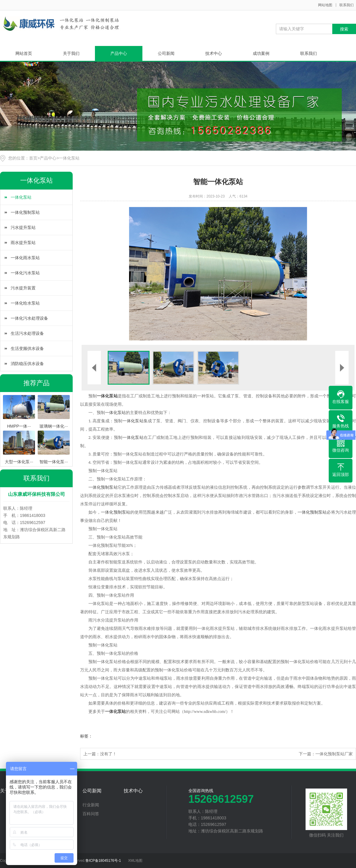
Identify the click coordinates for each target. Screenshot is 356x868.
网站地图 (325, 5)
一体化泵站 (69, 158)
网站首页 (24, 53)
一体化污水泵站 (25, 273)
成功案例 (261, 53)
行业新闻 (91, 805)
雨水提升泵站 (23, 243)
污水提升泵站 (23, 227)
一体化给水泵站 (25, 303)
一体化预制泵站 (25, 212)
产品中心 (119, 53)
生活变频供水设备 (27, 348)
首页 (33, 158)
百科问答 (91, 814)
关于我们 (71, 53)
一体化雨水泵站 (25, 258)
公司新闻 (166, 53)
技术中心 (214, 53)
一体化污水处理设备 (29, 318)
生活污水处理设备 (27, 333)
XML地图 (135, 861)
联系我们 (347, 5)
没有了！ (108, 754)
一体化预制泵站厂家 (334, 754)
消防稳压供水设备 (27, 364)
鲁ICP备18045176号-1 (103, 861)
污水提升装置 (23, 288)
